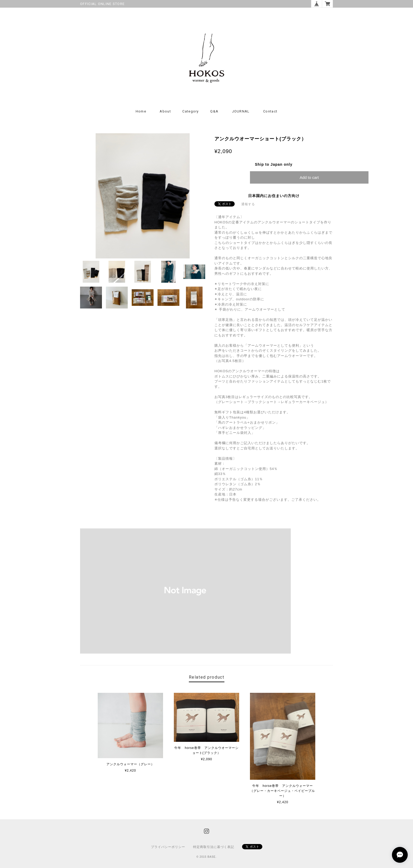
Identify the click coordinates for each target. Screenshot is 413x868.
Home (141, 111)
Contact (270, 111)
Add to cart (309, 177)
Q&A (214, 111)
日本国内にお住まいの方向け (274, 196)
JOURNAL (241, 111)
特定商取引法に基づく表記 (214, 847)
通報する (248, 204)
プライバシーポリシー (168, 847)
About (165, 111)
